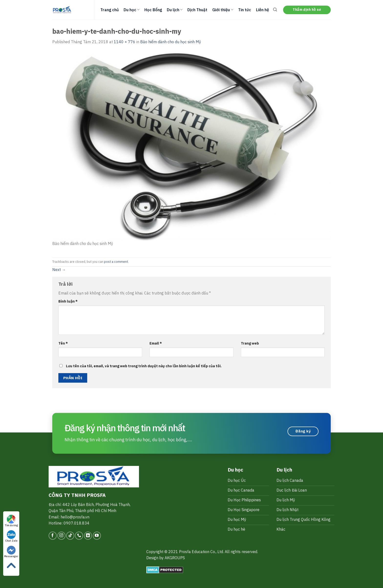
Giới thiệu (223, 10)
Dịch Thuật (197, 10)
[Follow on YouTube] (97, 536)
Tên (63, 343)
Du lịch (175, 10)
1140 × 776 (125, 42)
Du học (132, 10)
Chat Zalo (11, 536)
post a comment (116, 262)
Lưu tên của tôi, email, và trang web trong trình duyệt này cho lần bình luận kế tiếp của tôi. (144, 366)
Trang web (250, 343)
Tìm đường (11, 521)
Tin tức (245, 10)
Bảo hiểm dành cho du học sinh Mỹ (171, 42)
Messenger (11, 552)
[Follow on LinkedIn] (88, 536)
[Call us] (79, 536)
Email (156, 343)
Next (59, 270)
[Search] (275, 10)
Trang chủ (110, 10)
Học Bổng (153, 10)
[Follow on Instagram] (61, 536)
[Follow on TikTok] (70, 536)
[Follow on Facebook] (53, 536)
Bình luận (68, 301)
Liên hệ (262, 10)
